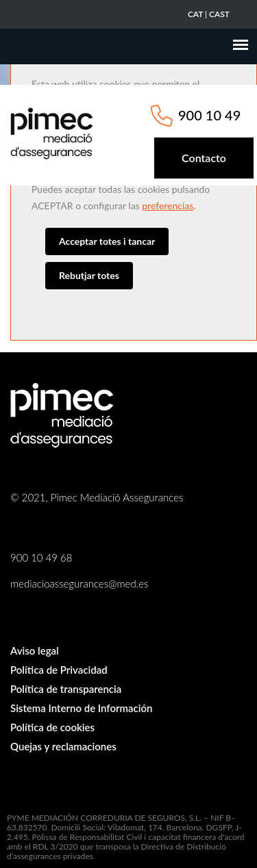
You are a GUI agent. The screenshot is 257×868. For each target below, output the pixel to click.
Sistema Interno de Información (81, 708)
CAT (195, 14)
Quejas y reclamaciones (63, 746)
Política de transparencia (66, 689)
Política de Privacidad (59, 670)
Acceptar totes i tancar (107, 241)
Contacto (204, 158)
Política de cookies (52, 727)
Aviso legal (35, 650)
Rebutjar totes (89, 275)
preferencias (168, 206)
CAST (219, 14)
